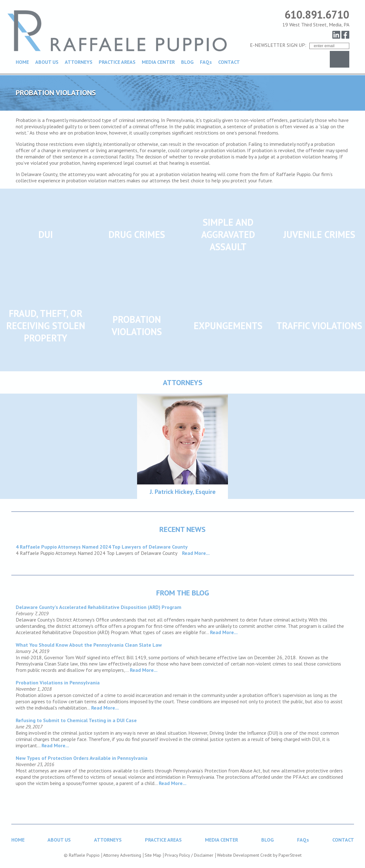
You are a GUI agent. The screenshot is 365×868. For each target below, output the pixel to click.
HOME (22, 62)
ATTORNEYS (79, 62)
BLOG (187, 62)
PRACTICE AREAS (117, 62)
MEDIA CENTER (158, 62)
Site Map (153, 855)
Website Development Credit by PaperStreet (259, 855)
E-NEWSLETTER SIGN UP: (278, 45)
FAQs (206, 62)
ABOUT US (47, 62)
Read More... (196, 553)
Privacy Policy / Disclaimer (189, 855)
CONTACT (229, 62)
